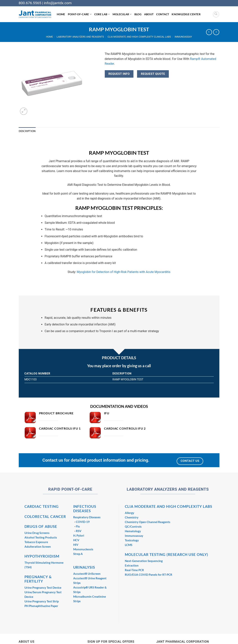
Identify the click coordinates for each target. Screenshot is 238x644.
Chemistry (132, 517)
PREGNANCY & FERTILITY (38, 579)
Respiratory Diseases (87, 517)
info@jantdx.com (58, 3)
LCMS (129, 545)
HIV (76, 545)
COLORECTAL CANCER (45, 516)
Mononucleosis (83, 549)
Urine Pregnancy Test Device (43, 588)
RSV (79, 531)
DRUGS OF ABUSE (41, 526)
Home (61, 14)
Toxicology (132, 540)
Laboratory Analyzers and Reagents (80, 37)
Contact (163, 14)
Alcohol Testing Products (41, 537)
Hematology (133, 531)
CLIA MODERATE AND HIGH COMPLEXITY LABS (169, 506)
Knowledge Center (186, 14)
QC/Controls (133, 526)
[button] (24, 111)
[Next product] (209, 32)
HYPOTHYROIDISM (42, 556)
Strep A (78, 554)
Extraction (132, 565)
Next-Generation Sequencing (144, 561)
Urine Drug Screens (37, 533)
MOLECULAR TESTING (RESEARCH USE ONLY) (167, 554)
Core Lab (102, 14)
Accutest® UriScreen (87, 574)
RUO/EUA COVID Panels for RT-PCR (149, 575)
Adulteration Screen (38, 547)
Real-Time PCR (134, 570)
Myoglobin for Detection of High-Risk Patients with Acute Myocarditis (124, 272)
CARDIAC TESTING (42, 506)
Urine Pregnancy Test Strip (42, 601)
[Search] (216, 14)
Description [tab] (27, 131)
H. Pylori (79, 535)
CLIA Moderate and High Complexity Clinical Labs (139, 37)
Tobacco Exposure (36, 542)
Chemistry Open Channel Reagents (148, 522)
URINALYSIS (84, 567)
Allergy (130, 513)
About (149, 14)
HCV (76, 540)
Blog (138, 14)
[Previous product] (216, 32)
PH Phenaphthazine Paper (41, 606)
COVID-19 (83, 522)
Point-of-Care (80, 14)
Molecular (122, 14)
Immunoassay (183, 37)
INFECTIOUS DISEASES (85, 509)
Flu (78, 526)
